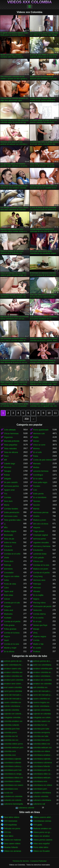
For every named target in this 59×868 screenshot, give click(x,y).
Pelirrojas (37, 584)
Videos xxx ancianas (13, 851)
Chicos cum (38, 561)
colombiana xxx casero (14, 785)
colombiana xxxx (11, 789)
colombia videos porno (13, 744)
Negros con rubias (12, 576)
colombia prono (10, 733)
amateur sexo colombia (14, 684)
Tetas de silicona (11, 452)
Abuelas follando (11, 847)
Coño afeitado (10, 430)
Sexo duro (8, 501)
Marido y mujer (10, 648)
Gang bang (38, 576)
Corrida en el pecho (41, 573)
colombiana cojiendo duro (43, 759)
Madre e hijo (38, 644)
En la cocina (38, 618)
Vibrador (37, 591)
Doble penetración (12, 512)
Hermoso (37, 588)
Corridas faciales (11, 509)
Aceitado (8, 618)
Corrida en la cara (11, 644)
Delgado (7, 479)
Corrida (36, 640)
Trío (6, 494)
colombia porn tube (41, 729)
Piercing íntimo (39, 603)
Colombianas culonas (42, 821)
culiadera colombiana (42, 793)
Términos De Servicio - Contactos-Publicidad (29, 861)
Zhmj (35, 633)
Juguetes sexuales (41, 543)
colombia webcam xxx (42, 748)
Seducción (38, 610)
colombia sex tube (41, 736)
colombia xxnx (10, 751)
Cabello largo (10, 464)
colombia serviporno (42, 733)
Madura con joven (41, 569)
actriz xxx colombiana (42, 665)
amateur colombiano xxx (43, 676)
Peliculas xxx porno (12, 829)
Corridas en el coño (12, 554)
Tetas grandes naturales (14, 520)
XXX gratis (38, 825)
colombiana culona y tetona (14, 766)
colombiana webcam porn (43, 778)
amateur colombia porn (43, 669)
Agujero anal (9, 490)
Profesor (37, 652)
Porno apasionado (41, 430)
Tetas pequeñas (11, 445)
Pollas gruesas (10, 629)
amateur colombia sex (13, 672)
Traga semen (39, 531)
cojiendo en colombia (42, 714)
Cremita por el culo (12, 603)
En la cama (38, 479)
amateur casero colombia (14, 669)
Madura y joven (40, 520)
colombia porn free (12, 729)
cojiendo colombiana (42, 710)
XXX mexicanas (11, 821)
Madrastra (8, 614)
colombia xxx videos (42, 751)
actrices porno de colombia (14, 661)
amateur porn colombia (14, 680)
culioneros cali (39, 804)
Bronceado (8, 535)
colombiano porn (40, 789)
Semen (36, 441)
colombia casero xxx (42, 721)
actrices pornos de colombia (43, 661)
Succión (37, 505)
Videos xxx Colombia (29, 2)
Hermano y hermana (42, 546)
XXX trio (7, 832)
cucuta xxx (8, 793)
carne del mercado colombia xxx (14, 695)
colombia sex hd (11, 736)
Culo (35, 490)
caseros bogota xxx (41, 702)
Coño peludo (39, 558)
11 (55, 413)
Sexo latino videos (12, 817)
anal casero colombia (13, 687)
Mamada (37, 464)
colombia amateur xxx (13, 721)
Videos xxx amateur (41, 836)
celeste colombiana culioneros (14, 706)
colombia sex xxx (11, 740)
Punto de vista (10, 584)
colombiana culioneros (43, 763)
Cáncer (7, 599)
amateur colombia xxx (13, 676)
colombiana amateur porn (43, 755)
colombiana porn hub (13, 770)
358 (27, 419)
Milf (5, 460)
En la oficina (9, 652)
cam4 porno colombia (13, 691)
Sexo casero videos (12, 844)
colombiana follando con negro (43, 766)
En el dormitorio (40, 497)
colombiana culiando (13, 763)
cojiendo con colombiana (14, 714)
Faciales (37, 486)
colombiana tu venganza (14, 774)
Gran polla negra (40, 482)
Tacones (37, 501)
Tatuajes (7, 471)
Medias (36, 467)
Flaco (6, 456)
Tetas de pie (9, 539)
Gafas (6, 580)
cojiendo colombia (11, 710)
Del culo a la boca (41, 524)
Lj (5, 524)
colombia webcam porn (14, 748)
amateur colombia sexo (43, 672)
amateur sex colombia (42, 680)
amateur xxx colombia (42, 684)
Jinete (6, 558)
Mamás (36, 509)
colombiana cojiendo (13, 759)
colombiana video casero (43, 774)
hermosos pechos (11, 486)
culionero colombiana (42, 800)
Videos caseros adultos (43, 817)
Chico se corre (39, 445)
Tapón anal (9, 591)
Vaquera (37, 528)
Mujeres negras (40, 637)
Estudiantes (38, 550)
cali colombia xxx (40, 687)
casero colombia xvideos (43, 699)
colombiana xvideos (12, 781)
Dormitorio (8, 569)
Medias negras (10, 531)
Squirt (6, 640)
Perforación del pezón (42, 606)
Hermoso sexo (39, 580)
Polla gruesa (9, 625)
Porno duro (9, 561)
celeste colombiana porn (43, 706)
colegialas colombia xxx (14, 717)
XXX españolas (10, 825)
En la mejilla (38, 595)
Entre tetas (8, 595)
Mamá (7, 505)
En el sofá (37, 452)
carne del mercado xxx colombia (14, 699)
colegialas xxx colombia (43, 717)
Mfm (6, 528)
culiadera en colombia (13, 796)
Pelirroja (7, 565)
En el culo (37, 621)
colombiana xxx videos (43, 785)
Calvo (6, 588)
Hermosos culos (11, 516)
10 (49, 413)
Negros (36, 599)
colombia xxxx (10, 755)
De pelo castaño (11, 482)
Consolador (9, 573)
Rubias (7, 475)
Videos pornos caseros (43, 840)
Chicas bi (8, 546)
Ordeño (36, 516)
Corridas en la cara (41, 565)
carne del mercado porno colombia (43, 695)
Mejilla (36, 437)
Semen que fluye (40, 625)
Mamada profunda (12, 441)
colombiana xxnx (40, 781)
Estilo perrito (38, 494)
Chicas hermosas (11, 434)
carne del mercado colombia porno (43, 691)
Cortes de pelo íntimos (43, 460)
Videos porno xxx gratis (43, 832)
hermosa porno (40, 539)
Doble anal (8, 610)
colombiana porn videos (43, 770)
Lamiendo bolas (40, 554)
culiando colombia (41, 796)
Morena (36, 449)
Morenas (8, 467)
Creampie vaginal (41, 535)
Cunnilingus (38, 475)
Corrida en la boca (12, 633)
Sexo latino (9, 836)
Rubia (36, 456)
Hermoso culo (39, 434)
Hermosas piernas (41, 512)
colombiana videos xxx (13, 778)
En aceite (37, 648)
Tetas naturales (10, 449)
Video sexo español (41, 844)
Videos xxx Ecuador (42, 851)
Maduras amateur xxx (42, 829)
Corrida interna (39, 614)
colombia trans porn (41, 740)
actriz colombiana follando (14, 665)
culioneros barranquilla (13, 804)
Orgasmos (8, 437)
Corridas (7, 497)
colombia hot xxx (40, 725)
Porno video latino (41, 847)
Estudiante (8, 550)
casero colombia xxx (13, 702)
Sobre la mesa (10, 543)
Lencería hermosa (41, 471)
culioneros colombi (26, 808)
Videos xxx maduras (12, 840)
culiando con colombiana (14, 800)
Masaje (36, 629)
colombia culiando (11, 725)
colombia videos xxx (42, 744)
